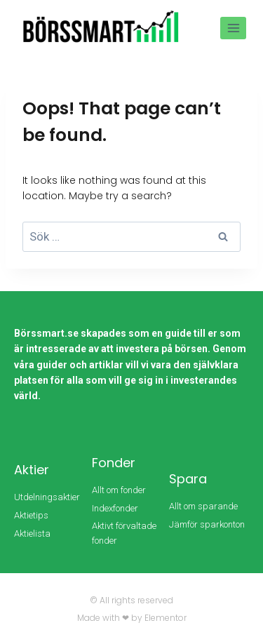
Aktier (32, 470)
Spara (188, 479)
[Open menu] (233, 28)
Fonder (114, 463)
